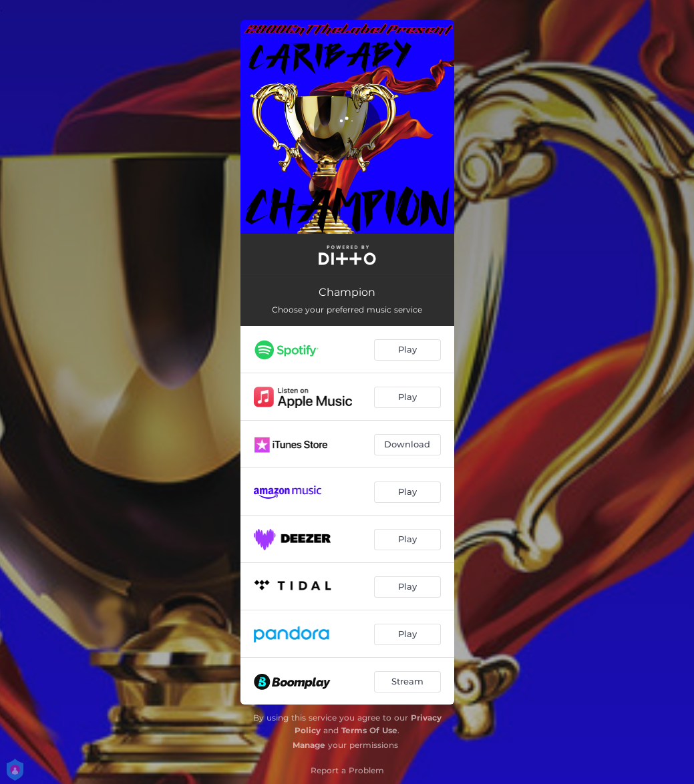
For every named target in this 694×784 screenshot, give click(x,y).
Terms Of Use (369, 730)
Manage (309, 745)
